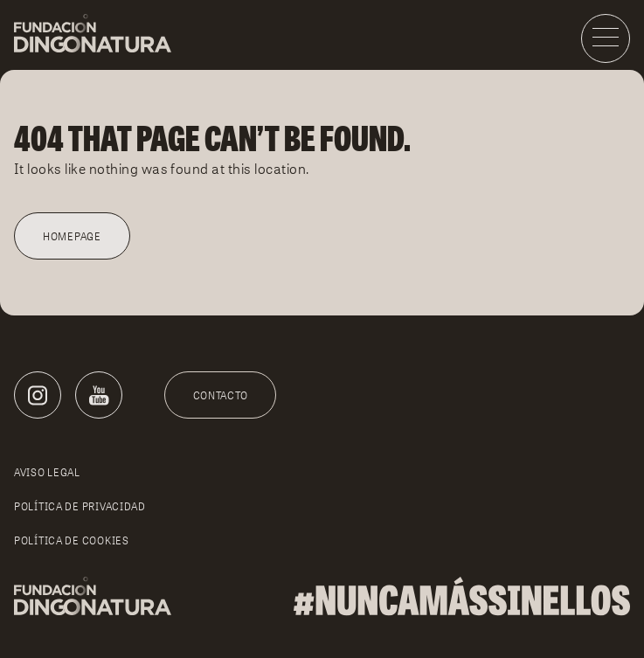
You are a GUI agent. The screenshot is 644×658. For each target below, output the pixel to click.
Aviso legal (47, 472)
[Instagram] (38, 395)
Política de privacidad (80, 506)
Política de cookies (72, 540)
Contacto (221, 395)
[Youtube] (99, 395)
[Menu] (606, 38)
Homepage (72, 236)
